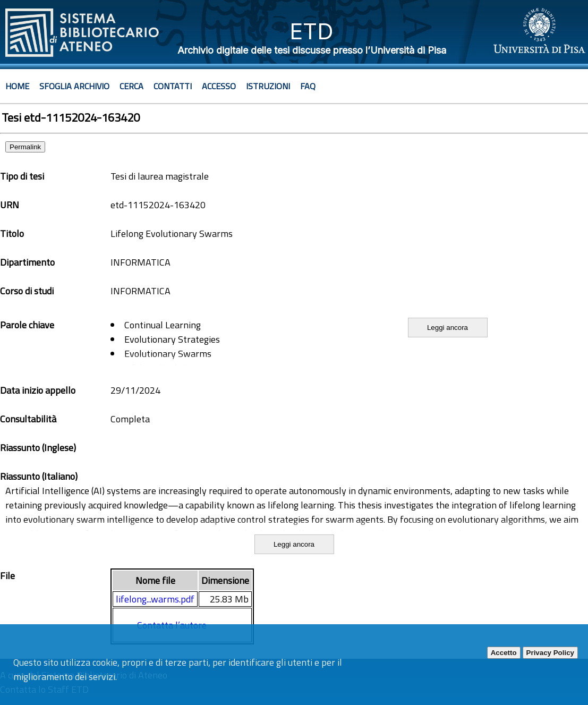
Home (17, 86)
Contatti (173, 86)
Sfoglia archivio (74, 86)
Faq (308, 86)
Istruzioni (268, 86)
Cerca (131, 86)
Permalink (25, 147)
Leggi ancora (448, 328)
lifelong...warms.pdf (155, 599)
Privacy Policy (550, 653)
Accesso (219, 86)
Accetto (504, 653)
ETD (312, 31)
